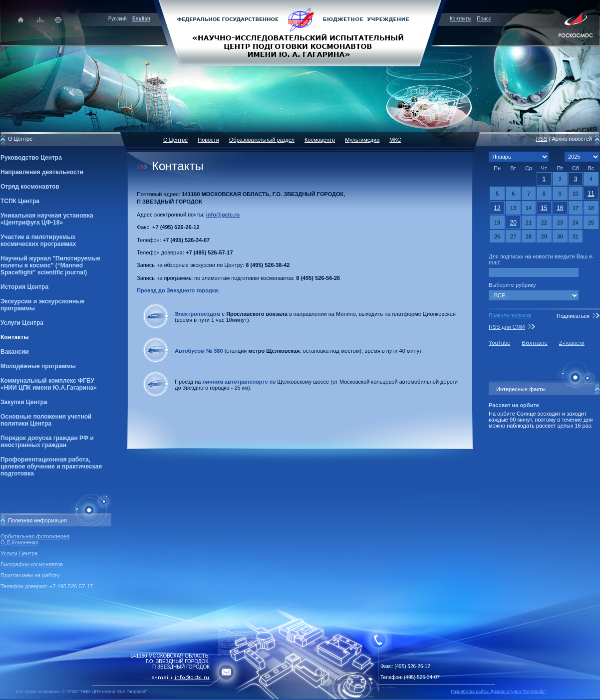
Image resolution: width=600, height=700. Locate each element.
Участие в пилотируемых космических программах (38, 240)
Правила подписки (510, 316)
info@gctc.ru (223, 215)
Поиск (484, 19)
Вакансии (15, 352)
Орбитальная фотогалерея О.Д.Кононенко (35, 539)
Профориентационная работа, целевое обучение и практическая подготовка (51, 467)
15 (544, 208)
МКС (395, 140)
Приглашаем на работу (30, 575)
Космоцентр (320, 140)
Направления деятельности (42, 172)
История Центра (24, 287)
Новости (208, 140)
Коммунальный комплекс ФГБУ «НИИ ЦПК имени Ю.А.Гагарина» (49, 384)
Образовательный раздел (262, 140)
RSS (542, 139)
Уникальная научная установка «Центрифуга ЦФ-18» (47, 219)
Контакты (460, 19)
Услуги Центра (22, 323)
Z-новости (572, 343)
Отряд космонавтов (30, 187)
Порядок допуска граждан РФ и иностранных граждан (47, 442)
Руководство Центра (31, 158)
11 (591, 194)
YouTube (499, 343)
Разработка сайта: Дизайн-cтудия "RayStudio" (498, 692)
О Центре (175, 140)
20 (513, 223)
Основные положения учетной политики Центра (46, 420)
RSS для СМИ (507, 327)
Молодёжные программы (38, 366)
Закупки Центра (24, 402)
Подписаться (573, 316)
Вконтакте (534, 343)
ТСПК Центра (20, 201)
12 (497, 208)
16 (560, 208)
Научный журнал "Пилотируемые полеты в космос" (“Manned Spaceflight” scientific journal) (50, 265)
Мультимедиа (362, 140)
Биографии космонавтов (32, 564)
